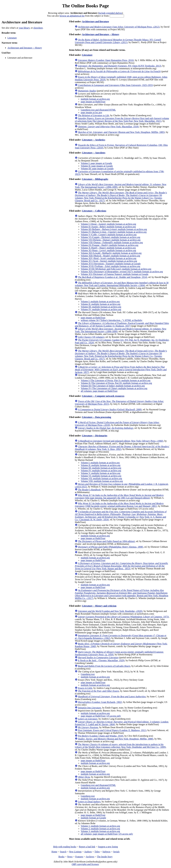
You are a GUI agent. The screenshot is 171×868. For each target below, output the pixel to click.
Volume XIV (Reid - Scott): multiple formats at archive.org (109, 258)
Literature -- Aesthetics (94, 140)
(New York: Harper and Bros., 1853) (121, 566)
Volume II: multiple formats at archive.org (101, 304)
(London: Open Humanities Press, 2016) (106, 60)
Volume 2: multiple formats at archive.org (100, 829)
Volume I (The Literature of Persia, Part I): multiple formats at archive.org (116, 380)
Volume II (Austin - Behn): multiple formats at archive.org (108, 227)
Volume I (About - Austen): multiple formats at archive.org (108, 224)
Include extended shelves (110, 13)
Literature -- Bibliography (95, 179)
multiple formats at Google (93, 818)
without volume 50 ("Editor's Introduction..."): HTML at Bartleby (112, 320)
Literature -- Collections (94, 211)
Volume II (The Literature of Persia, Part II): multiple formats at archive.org (116, 383)
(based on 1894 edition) (106, 541)
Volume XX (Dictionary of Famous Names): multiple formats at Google (115, 274)
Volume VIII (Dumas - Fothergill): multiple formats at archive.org (112, 242)
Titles (97, 852)
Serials (116, 852)
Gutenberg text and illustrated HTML (98, 110)
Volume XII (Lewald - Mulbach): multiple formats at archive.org (111, 253)
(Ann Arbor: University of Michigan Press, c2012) (119, 27)
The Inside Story (105, 857)
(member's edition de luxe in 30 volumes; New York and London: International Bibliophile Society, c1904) (122, 284)
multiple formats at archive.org (95, 99)
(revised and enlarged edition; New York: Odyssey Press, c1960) (121, 441)
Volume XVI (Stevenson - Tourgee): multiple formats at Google (111, 264)
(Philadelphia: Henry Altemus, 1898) (111, 547)
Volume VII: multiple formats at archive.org (101, 478)
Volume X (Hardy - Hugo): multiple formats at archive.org (108, 248)
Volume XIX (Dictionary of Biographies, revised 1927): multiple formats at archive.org (122, 272)
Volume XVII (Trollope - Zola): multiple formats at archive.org (110, 266)
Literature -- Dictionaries (95, 436)
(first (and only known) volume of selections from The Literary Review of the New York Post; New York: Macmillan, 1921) (122, 120)
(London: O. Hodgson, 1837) (122, 325)
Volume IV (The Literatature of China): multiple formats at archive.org (114, 388)
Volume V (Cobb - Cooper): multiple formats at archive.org (109, 235)
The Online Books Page (85, 6)
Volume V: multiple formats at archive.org (101, 473)
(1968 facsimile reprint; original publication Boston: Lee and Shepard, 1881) (119, 505)
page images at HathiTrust (93, 102)
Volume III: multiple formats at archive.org (101, 307)
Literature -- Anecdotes (94, 153)
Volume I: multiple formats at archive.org (100, 301)
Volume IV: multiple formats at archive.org (101, 309)
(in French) (119, 71)
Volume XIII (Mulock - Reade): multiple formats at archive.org (110, 256)
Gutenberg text (88, 674)
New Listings (75, 852)
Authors (88, 852)
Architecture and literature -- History (25, 48)
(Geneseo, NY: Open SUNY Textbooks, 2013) (120, 66)
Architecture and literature (95, 21)
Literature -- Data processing (97, 417)
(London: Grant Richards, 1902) (100, 702)
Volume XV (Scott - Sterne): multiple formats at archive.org (109, 261)
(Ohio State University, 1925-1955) (116, 85)
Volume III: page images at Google (97, 169)
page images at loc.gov (92, 112)
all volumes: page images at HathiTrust (99, 391)
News (70, 857)
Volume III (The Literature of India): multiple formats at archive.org (113, 386)
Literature (12, 38)
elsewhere (38, 28)
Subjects (106, 852)
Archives (90, 857)
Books (61, 857)
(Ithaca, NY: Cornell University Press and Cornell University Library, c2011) (118, 41)
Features (79, 857)
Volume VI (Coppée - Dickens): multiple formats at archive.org (110, 237)
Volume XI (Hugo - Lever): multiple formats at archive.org (108, 250)
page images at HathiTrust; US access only (101, 716)
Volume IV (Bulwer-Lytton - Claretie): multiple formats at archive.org (114, 232)
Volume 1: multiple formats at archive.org (100, 826)
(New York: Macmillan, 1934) (108, 127)
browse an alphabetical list (72, 16)
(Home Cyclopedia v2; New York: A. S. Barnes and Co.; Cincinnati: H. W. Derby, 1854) (121, 516)
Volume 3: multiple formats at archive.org (100, 831)
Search (63, 852)
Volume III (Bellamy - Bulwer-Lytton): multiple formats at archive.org (114, 229)
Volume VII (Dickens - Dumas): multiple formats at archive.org (111, 240)
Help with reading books (65, 847)
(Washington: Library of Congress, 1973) (123, 617)
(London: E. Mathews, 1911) (112, 730)
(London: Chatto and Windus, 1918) (101, 736)
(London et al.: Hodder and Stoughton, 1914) (113, 277)
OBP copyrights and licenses (85, 864)
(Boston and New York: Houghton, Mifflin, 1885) (121, 132)
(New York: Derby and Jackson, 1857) (121, 370)
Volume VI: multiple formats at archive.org (101, 476)
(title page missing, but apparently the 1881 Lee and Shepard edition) (119, 497)
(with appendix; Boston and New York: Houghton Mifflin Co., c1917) (122, 594)
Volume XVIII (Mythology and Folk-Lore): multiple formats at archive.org (116, 269)
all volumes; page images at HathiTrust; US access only (107, 834)
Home (54, 852)
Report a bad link (87, 847)
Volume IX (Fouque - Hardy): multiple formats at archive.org (110, 245)
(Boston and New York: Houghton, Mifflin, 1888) (116, 739)
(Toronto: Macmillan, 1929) (101, 660)
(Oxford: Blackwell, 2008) (110, 409)
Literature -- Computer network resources (103, 396)
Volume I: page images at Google (96, 163)
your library (24, 28)
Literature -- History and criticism (99, 606)
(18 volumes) (91, 337)
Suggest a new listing (108, 847)
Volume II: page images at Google (97, 166)
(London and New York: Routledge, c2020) (110, 611)
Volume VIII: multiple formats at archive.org (102, 481)
